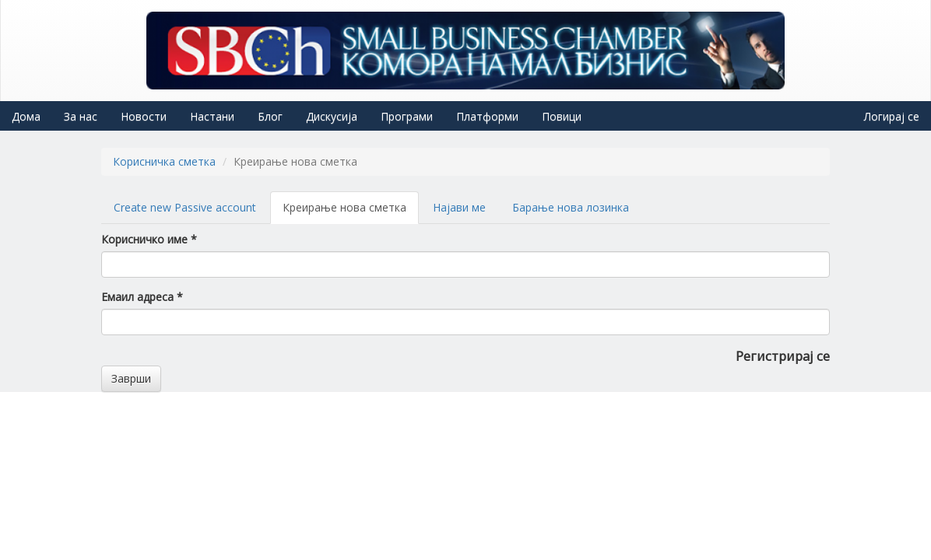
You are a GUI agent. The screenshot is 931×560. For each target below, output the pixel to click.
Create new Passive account (185, 207)
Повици (562, 116)
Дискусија (332, 116)
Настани (212, 116)
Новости (144, 116)
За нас (81, 116)
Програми (407, 116)
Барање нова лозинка (571, 207)
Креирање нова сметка (351, 212)
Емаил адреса (142, 297)
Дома (26, 116)
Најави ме (459, 207)
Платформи (487, 116)
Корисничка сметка (164, 161)
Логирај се (892, 116)
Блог (270, 116)
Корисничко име (149, 239)
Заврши (131, 378)
